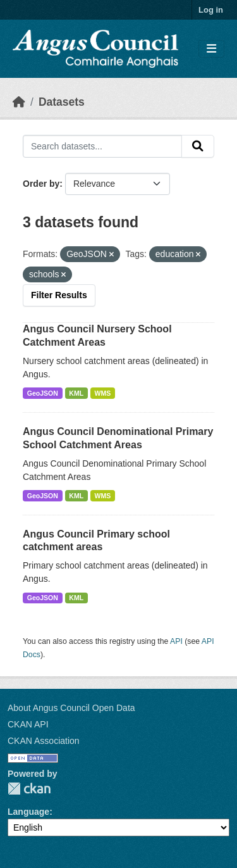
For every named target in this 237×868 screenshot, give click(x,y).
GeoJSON (43, 393)
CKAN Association (44, 741)
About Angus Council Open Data (71, 708)
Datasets (62, 102)
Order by (41, 184)
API (176, 641)
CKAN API (28, 724)
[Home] (19, 102)
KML (76, 393)
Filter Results (59, 295)
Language (28, 812)
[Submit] (198, 146)
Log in (211, 10)
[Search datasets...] (102, 146)
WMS (103, 393)
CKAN (29, 789)
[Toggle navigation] (211, 49)
